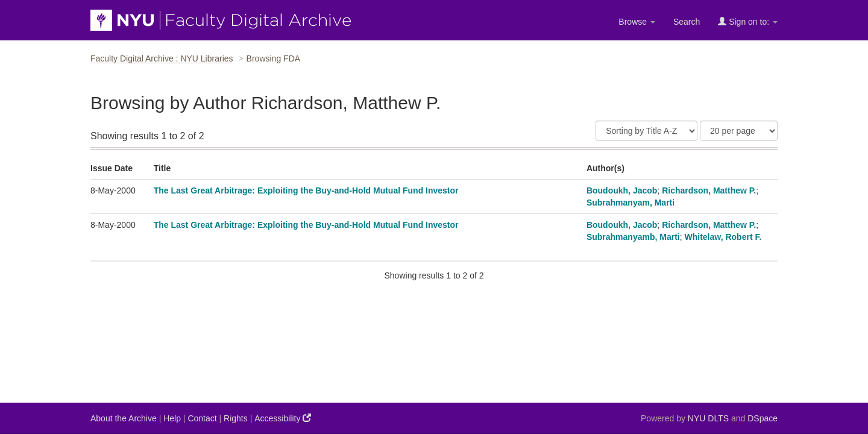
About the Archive (124, 418)
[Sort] (646, 131)
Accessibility (283, 418)
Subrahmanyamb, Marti (633, 237)
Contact (202, 418)
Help (172, 418)
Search (687, 22)
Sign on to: (748, 21)
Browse (637, 22)
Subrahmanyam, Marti (631, 203)
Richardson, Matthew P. (709, 190)
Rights (236, 418)
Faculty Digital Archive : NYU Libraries (162, 58)
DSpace (763, 418)
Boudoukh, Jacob (622, 190)
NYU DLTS (708, 418)
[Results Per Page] (739, 131)
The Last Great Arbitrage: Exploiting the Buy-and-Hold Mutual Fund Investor (306, 190)
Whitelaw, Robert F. (723, 237)
